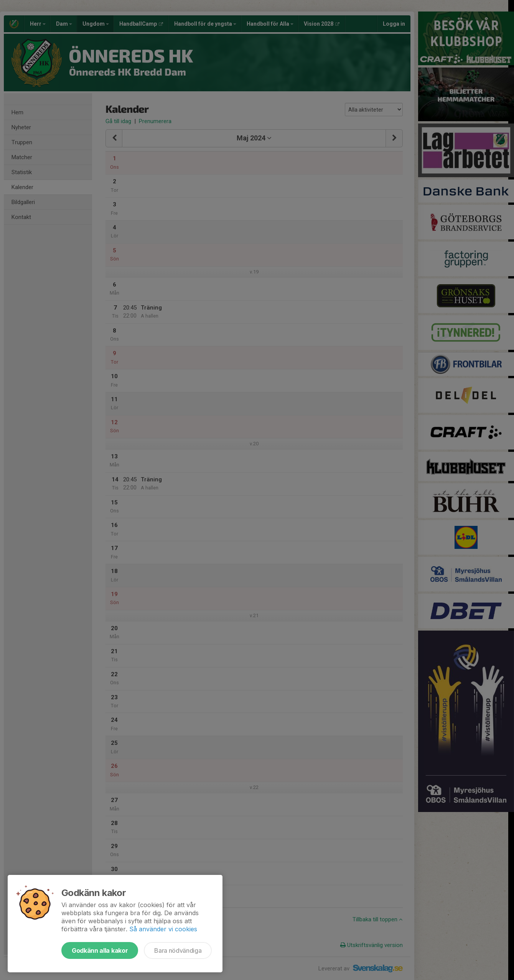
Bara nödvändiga (178, 950)
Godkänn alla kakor (100, 950)
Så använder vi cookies (163, 929)
